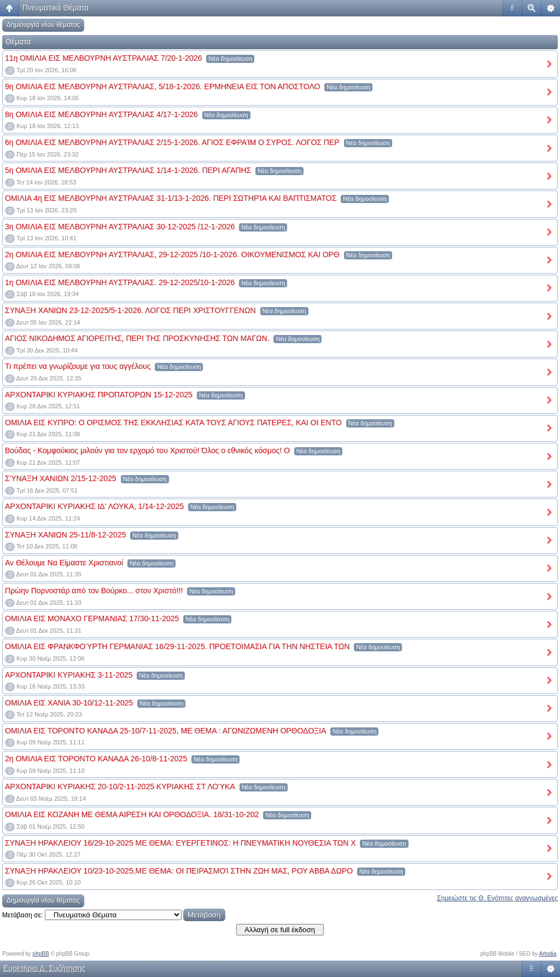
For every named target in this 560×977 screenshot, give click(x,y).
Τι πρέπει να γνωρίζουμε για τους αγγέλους (78, 366)
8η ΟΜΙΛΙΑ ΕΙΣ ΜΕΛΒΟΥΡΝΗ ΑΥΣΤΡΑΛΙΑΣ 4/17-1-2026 (101, 114)
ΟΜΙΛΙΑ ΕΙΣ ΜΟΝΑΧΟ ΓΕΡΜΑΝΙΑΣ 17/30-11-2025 (92, 618)
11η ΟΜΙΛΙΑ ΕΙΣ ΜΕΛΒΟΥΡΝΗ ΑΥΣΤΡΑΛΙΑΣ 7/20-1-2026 (103, 58)
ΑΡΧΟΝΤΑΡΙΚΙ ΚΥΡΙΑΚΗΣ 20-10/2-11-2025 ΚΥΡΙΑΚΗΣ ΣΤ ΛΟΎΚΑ (120, 787)
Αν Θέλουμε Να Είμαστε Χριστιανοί (64, 563)
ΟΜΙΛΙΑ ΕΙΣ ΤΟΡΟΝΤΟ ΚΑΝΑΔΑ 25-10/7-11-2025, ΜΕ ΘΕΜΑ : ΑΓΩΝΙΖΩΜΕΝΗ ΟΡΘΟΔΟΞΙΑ (165, 731)
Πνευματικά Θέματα (56, 8)
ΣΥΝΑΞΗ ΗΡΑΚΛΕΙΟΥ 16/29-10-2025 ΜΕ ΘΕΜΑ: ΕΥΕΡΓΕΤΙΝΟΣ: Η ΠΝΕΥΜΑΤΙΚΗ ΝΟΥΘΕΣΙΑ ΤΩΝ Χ (180, 843)
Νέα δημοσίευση (230, 59)
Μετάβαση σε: (22, 915)
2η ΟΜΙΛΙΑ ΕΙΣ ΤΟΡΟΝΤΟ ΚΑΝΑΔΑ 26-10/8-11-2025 (96, 759)
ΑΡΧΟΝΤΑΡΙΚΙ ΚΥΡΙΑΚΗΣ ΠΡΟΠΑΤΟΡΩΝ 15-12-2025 (99, 395)
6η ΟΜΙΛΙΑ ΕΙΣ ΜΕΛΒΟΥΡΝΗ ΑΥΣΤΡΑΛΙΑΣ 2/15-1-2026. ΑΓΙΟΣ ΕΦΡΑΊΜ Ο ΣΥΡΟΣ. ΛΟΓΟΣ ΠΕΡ (172, 142)
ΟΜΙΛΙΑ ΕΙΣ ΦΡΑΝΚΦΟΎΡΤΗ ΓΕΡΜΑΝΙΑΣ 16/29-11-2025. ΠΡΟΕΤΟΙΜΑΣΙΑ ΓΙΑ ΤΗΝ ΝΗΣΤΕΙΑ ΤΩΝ (177, 646)
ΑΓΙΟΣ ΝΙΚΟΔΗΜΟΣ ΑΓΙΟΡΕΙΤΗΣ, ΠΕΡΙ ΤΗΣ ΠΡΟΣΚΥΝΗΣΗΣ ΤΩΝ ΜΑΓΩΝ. (137, 338)
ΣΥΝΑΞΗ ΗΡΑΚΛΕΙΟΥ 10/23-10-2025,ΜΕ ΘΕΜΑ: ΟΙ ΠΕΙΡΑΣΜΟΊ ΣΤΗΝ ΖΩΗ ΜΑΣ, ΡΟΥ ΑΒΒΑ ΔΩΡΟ (179, 871)
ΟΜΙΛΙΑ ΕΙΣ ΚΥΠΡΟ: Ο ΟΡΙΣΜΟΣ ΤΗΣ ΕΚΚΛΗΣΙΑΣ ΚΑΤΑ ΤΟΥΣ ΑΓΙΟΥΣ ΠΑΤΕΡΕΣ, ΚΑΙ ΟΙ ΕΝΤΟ (173, 423)
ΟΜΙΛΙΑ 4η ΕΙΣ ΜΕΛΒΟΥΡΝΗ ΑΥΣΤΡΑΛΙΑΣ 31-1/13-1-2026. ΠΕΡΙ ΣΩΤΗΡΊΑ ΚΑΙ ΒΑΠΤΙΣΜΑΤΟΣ (171, 198)
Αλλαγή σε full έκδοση (280, 930)
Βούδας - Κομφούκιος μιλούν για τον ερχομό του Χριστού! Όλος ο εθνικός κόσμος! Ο (147, 450)
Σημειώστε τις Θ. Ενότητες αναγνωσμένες (497, 898)
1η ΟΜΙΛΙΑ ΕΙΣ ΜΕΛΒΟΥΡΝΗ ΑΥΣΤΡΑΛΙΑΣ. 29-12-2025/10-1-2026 (120, 282)
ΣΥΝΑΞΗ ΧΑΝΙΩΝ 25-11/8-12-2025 (65, 535)
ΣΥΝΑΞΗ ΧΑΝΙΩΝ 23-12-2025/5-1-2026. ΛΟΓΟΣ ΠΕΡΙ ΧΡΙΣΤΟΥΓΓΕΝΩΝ (130, 310)
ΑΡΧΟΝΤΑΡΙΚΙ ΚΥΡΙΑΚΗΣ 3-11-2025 (69, 675)
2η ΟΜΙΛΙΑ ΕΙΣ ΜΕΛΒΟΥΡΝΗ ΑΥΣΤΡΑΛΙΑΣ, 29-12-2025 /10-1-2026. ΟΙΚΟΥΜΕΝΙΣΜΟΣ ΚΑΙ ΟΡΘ (172, 255)
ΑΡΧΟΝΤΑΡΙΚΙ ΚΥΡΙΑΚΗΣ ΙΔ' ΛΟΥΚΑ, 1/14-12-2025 (94, 506)
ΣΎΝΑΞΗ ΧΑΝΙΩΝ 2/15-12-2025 (61, 478)
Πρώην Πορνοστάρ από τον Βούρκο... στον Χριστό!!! (94, 591)
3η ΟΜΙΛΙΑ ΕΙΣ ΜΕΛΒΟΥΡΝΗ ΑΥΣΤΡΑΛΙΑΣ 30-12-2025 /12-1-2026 (120, 227)
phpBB (41, 954)
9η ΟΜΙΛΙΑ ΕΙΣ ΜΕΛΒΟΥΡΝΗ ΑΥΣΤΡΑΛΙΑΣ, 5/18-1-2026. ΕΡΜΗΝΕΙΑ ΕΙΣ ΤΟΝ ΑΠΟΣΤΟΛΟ (162, 86)
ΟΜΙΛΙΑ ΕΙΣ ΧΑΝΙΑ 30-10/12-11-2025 (69, 703)
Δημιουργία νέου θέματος (43, 25)
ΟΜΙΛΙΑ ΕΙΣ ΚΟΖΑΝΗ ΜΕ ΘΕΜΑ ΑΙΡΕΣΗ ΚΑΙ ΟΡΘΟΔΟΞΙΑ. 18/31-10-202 (132, 814)
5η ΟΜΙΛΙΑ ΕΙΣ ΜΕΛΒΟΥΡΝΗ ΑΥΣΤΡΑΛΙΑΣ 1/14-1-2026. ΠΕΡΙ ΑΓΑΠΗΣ (128, 170)
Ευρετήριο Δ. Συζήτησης (44, 968)
